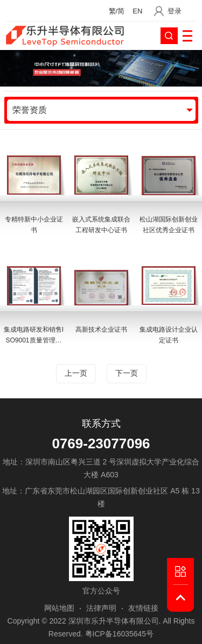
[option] (101, 252)
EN (137, 11)
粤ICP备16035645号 (120, 634)
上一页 (76, 373)
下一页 (127, 373)
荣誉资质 (30, 110)
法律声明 (101, 608)
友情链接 (143, 608)
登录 (175, 11)
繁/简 (117, 11)
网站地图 (59, 608)
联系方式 (101, 424)
